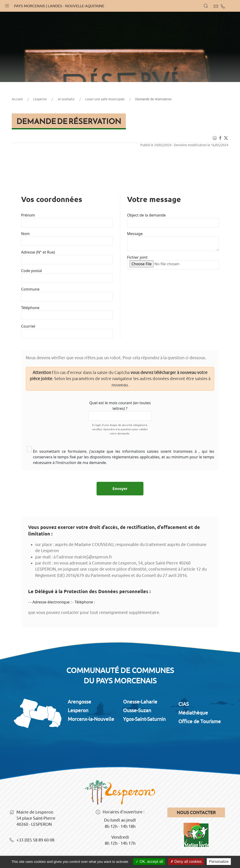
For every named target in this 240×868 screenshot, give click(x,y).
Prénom (28, 215)
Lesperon (40, 99)
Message (135, 234)
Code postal (32, 271)
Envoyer (120, 489)
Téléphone (30, 308)
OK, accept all (149, 862)
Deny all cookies (186, 862)
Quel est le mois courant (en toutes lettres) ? (120, 406)
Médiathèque (193, 713)
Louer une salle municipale (105, 99)
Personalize (219, 862)
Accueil (17, 99)
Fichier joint (137, 257)
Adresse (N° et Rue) (38, 252)
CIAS (184, 704)
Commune (30, 289)
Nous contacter (196, 812)
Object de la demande (146, 215)
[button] (7, 5)
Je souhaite (66, 99)
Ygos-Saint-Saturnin (144, 719)
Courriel (28, 326)
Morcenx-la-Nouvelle (91, 719)
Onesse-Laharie (140, 702)
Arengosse (79, 702)
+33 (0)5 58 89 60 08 (32, 840)
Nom (25, 234)
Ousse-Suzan (137, 710)
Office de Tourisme (200, 721)
